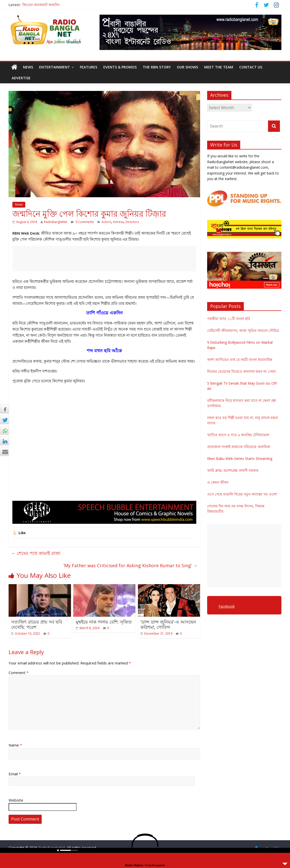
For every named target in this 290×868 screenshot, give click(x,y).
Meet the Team (219, 67)
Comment (19, 673)
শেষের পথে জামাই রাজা (36, 553)
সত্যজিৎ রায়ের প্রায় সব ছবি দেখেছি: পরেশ (37, 625)
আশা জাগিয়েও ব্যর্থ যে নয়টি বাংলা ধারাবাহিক (240, 359)
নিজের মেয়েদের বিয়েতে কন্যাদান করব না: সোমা (241, 371)
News (28, 67)
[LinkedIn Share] (5, 441)
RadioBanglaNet (56, 222)
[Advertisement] (104, 259)
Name (15, 745)
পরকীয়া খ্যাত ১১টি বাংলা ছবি (229, 319)
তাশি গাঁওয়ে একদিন (104, 313)
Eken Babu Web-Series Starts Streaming (240, 458)
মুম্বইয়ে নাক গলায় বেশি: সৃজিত (104, 622)
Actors (106, 222)
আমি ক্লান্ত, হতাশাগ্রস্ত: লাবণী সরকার (233, 470)
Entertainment (55, 67)
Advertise (21, 78)
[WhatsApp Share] (5, 430)
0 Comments (82, 222)
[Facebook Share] (5, 409)
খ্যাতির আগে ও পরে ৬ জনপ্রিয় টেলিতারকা (238, 435)
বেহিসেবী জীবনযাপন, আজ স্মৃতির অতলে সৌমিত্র (243, 330)
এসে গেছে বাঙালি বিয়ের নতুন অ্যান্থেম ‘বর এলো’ (242, 494)
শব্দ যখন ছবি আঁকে (104, 351)
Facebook (227, 606)
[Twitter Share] (5, 420)
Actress (118, 222)
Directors (132, 222)
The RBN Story (157, 67)
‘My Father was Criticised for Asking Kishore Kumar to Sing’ (130, 565)
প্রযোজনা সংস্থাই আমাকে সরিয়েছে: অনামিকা (239, 447)
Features (89, 67)
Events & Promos (120, 67)
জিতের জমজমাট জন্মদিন (41, 5)
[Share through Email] (5, 452)
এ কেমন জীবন (218, 482)
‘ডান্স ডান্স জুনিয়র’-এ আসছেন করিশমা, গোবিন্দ (168, 625)
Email (15, 774)
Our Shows (187, 67)
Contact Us (251, 67)
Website (16, 800)
